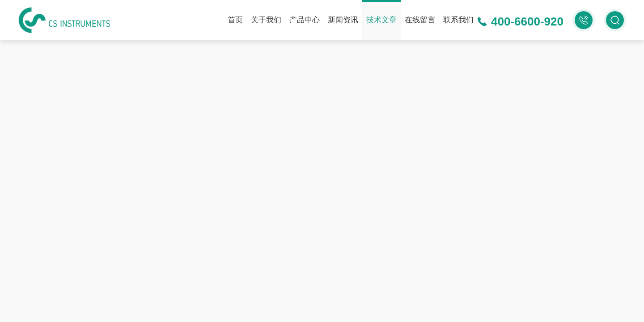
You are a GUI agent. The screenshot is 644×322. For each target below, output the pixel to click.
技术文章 (381, 20)
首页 (235, 20)
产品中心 (305, 20)
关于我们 (266, 20)
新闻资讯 (343, 20)
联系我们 (458, 20)
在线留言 (420, 20)
